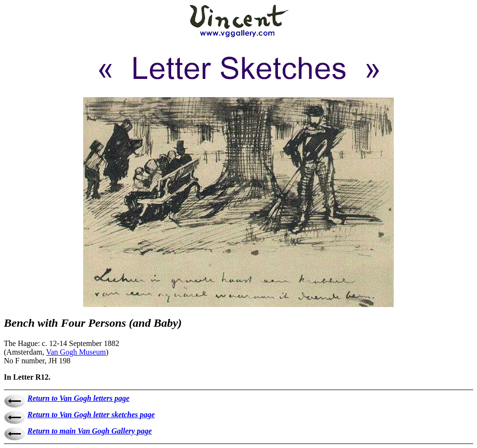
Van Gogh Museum (76, 352)
